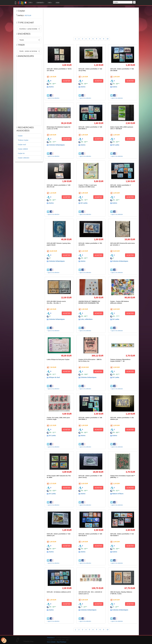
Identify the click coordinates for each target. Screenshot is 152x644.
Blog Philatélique (62, 642)
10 (108, 39)
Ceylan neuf (22, 145)
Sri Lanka (116, 145)
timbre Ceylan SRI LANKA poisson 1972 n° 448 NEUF (122, 128)
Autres (51, 87)
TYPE (30, 3)
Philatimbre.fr (51, 638)
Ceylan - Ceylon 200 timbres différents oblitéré (120, 302)
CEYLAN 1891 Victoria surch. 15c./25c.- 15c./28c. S (56, 302)
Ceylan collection (24, 158)
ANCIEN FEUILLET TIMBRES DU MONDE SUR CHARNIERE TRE (89, 302)
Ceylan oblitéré (23, 149)
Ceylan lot (21, 153)
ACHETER (67, 81)
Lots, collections (87, 319)
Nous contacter (51, 642)
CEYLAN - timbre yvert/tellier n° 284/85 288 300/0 (121, 186)
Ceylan (20, 136)
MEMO (57, 3)
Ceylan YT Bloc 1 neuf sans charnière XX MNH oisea (88, 186)
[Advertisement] (29, 92)
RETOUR (28, 15)
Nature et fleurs (118, 494)
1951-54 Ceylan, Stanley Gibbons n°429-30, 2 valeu (121, 593)
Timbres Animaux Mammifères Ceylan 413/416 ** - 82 (120, 360)
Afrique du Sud (54, 377)
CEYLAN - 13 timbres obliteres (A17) (59, 592)
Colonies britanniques (57, 145)
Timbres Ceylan (23, 140)
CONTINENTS (40, 3)
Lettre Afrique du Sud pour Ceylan (58, 359)
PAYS (50, 3)
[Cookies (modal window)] (4, 640)
